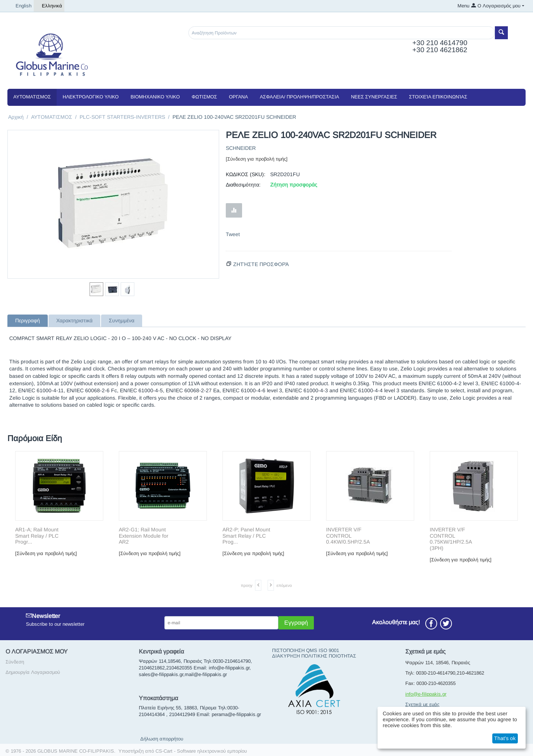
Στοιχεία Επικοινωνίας (438, 97)
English (21, 6)
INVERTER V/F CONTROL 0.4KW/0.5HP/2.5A (348, 536)
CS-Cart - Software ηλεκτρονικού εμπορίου (201, 751)
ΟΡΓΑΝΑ (238, 97)
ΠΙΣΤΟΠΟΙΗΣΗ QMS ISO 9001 (306, 650)
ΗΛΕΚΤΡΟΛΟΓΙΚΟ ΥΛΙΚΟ (90, 97)
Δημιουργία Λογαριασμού (33, 672)
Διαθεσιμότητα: (243, 185)
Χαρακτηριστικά (74, 320)
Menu (463, 6)
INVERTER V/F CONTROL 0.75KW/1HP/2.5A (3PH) (451, 539)
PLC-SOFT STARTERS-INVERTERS (122, 117)
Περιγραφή (28, 320)
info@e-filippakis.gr (426, 694)
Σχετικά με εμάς (422, 704)
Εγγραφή (296, 623)
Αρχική (16, 117)
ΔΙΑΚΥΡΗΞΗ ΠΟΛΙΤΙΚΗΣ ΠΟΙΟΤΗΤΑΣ (314, 656)
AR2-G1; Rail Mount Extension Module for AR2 (144, 536)
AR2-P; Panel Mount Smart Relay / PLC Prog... (246, 536)
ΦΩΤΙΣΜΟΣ (205, 97)
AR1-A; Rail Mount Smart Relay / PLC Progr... (37, 536)
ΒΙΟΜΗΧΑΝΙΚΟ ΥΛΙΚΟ (155, 97)
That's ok (505, 738)
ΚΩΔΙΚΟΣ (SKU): (246, 174)
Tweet (233, 234)
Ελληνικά (49, 6)
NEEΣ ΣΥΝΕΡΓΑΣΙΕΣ (374, 97)
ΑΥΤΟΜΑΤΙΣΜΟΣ (32, 97)
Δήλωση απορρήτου (162, 739)
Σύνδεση (15, 662)
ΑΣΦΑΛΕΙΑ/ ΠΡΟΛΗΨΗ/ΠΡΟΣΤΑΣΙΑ (299, 97)
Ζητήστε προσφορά (261, 264)
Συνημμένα (122, 320)
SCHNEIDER (241, 148)
